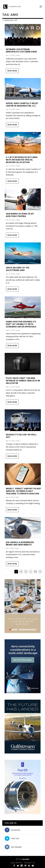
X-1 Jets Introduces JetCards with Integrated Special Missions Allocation (22, 160)
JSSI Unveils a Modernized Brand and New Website (20, 544)
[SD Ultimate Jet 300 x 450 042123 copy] (23, 693)
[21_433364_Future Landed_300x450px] (23, 753)
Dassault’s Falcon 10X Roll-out (22, 436)
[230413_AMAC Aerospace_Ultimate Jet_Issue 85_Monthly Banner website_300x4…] (23, 632)
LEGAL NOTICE (16, 863)
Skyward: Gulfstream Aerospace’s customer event (22, 51)
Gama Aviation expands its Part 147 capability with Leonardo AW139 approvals (21, 324)
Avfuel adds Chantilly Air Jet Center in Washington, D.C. (22, 105)
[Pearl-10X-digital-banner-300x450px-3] (23, 813)
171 (35, 572)
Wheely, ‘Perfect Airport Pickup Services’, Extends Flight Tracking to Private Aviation (23, 491)
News (18, 55)
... (31, 572)
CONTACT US (29, 863)
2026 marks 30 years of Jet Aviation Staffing (20, 215)
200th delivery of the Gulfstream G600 (18, 269)
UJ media (26, 859)
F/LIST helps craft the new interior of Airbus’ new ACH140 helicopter (23, 381)
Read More (12, 71)
